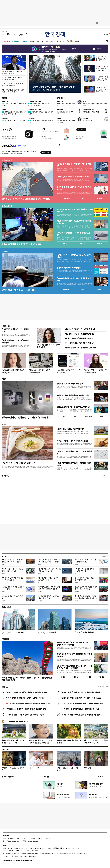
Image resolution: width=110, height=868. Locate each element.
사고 (107, 777)
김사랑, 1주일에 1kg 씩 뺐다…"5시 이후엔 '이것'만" (96, 371)
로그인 (106, 34)
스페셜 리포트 (6, 607)
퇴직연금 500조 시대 (13, 632)
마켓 (100, 198)
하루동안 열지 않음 (99, 49)
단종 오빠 (88, 768)
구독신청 (12, 838)
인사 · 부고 (101, 777)
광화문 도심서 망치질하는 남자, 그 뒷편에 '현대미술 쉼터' (26, 417)
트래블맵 (63, 677)
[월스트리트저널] (15, 34)
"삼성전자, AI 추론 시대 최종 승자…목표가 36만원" (74, 165)
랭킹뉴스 (5, 687)
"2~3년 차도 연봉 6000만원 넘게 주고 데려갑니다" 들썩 (81, 715)
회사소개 (5, 838)
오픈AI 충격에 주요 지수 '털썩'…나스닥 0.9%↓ (22, 244)
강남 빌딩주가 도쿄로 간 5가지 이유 (13, 769)
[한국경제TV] (9, 34)
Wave (52, 41)
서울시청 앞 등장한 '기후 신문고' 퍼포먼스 (12, 597)
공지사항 (46, 777)
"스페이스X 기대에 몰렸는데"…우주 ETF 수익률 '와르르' (81, 698)
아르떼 (4, 379)
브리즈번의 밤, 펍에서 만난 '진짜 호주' (70, 429)
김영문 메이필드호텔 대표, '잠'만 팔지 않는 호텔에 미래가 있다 (74, 655)
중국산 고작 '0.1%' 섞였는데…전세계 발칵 (79, 343)
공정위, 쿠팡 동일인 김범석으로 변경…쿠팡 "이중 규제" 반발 (102, 58)
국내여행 (76, 677)
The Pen (5, 749)
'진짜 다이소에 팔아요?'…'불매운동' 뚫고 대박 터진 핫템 (26, 709)
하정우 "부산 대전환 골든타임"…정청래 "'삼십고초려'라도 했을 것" (13, 91)
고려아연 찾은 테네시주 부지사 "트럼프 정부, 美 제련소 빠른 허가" (14, 85)
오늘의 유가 (5, 118)
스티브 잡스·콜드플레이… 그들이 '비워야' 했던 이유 (74, 452)
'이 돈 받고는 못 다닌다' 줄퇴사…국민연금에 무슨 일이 (80, 709)
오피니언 (32, 41)
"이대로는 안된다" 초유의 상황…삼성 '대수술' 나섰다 (25, 715)
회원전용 (5, 98)
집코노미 (25, 41)
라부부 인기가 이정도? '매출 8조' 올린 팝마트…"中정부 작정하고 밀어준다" (13, 562)
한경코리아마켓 (6, 41)
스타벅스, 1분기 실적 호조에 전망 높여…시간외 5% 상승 (12, 570)
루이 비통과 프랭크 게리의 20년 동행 (70, 384)
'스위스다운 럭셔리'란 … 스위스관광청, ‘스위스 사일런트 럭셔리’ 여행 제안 (74, 644)
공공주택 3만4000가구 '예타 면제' (69, 268)
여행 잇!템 (102, 677)
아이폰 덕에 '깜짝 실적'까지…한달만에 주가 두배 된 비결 (74, 188)
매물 (83, 289)
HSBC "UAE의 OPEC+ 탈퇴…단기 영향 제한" (14, 104)
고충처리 (19, 838)
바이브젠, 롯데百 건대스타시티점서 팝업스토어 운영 (86, 561)
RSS (43, 848)
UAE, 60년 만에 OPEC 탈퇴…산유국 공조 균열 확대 (102, 89)
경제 (38, 41)
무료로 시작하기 (46, 152)
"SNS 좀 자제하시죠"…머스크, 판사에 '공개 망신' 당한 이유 (74, 222)
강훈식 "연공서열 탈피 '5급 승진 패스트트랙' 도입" (102, 68)
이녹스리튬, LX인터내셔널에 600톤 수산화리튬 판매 (12, 579)
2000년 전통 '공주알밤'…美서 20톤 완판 (69, 741)
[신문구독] (27, 34)
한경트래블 (5, 639)
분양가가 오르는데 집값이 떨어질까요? (68, 769)
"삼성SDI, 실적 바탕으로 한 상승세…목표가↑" (73, 177)
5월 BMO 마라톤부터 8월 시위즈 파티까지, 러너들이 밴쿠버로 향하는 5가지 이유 (74, 667)
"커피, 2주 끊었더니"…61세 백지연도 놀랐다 (49, 346)
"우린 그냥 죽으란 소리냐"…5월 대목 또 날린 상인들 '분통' (27, 692)
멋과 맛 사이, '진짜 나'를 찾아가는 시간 (19, 463)
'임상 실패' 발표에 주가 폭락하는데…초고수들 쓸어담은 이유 (28, 703)
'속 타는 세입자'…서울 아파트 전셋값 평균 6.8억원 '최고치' (75, 256)
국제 (47, 41)
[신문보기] (3, 34)
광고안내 (26, 838)
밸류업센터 (99, 289)
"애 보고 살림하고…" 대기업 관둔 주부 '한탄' (80, 348)
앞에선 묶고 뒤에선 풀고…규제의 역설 (18, 290)
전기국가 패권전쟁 (85, 632)
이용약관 (49, 848)
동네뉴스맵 (66, 289)
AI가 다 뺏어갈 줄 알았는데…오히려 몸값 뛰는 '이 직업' (25, 698)
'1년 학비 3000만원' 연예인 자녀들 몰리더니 (80, 338)
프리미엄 (71, 41)
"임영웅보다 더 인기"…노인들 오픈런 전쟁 (79, 334)
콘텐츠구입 (15, 848)
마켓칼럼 (4, 110)
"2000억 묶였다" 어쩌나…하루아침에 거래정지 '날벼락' (81, 692)
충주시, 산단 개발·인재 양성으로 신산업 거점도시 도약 (13, 741)
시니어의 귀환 (34, 768)
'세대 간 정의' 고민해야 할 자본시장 (66, 104)
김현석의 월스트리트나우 (35, 101)
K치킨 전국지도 (88, 120)
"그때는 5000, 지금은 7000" (91, 112)
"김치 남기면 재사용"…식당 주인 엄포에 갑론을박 (41, 371)
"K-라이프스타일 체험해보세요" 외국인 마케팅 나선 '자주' (86, 570)
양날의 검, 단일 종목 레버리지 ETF (65, 113)
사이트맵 (30, 848)
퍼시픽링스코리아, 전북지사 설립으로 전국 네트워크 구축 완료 (49, 588)
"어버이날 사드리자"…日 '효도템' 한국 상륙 (80, 329)
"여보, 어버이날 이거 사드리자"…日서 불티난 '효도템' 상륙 (82, 703)
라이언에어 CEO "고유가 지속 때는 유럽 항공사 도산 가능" (50, 570)
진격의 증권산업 (48, 632)
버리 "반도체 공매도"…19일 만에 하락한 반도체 (41, 113)
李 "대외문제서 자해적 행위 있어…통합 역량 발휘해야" (102, 79)
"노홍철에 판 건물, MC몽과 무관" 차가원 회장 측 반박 (74, 279)
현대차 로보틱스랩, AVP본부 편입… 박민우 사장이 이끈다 (13, 72)
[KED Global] (21, 34)
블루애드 (33, 838)
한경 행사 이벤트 (7, 777)
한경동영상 (5, 476)
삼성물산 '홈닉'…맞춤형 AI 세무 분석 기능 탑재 (13, 588)
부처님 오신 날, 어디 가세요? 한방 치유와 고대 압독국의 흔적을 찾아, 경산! (27, 679)
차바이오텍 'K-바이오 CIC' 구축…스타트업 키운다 (49, 579)
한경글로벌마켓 (16, 41)
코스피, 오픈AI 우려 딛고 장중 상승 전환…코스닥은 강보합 (86, 588)
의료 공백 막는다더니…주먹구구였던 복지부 (66, 121)
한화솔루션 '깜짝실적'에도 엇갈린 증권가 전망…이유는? (26, 199)
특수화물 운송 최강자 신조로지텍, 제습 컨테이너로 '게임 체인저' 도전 (86, 597)
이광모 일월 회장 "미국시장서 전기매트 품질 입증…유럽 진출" (41, 741)
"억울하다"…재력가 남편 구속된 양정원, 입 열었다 (13, 371)
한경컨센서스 (66, 198)
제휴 (11, 848)
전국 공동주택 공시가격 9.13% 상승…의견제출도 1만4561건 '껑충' (49, 561)
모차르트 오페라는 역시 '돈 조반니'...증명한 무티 (74, 407)
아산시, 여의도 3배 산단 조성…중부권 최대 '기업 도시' (96, 741)
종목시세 (82, 244)
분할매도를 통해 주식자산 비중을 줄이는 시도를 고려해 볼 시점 (14, 113)
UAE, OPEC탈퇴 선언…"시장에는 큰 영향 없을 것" (73, 234)
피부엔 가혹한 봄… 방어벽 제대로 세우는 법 (72, 441)
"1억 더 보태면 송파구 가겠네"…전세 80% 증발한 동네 (54, 88)
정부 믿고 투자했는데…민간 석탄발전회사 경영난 (95, 104)
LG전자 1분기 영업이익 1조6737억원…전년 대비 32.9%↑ (13, 78)
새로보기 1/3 (105, 556)
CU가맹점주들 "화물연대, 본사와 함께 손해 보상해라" (49, 597)
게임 (56, 41)
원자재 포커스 (5, 101)
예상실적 (65, 244)
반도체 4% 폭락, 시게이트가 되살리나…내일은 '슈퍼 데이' (40, 104)
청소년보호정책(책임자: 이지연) (73, 848)
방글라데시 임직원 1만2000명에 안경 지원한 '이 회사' (86, 579)
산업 (42, 41)
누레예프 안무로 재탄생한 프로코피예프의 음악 (73, 395)
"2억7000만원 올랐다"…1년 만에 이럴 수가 (15, 330)
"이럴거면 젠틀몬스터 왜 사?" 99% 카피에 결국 (15, 341)
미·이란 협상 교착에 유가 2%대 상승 (14, 120)
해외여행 (89, 677)
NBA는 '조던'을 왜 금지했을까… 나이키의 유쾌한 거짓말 (74, 464)
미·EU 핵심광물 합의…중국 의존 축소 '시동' (41, 121)
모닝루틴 (62, 41)
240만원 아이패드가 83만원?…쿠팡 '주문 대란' (68, 371)
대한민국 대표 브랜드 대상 (18, 721)
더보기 (77, 41)
